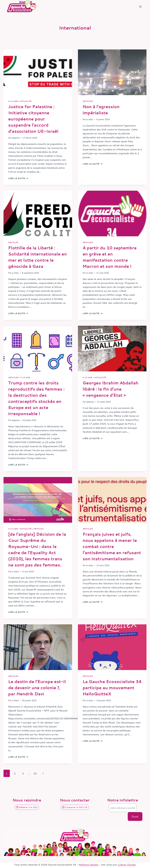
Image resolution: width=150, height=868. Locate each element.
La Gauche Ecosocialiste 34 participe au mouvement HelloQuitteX (112, 688)
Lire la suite (18, 178)
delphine (16, 138)
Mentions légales (89, 864)
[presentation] (38, 72)
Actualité (26, 101)
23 (35, 773)
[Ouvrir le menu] (140, 7)
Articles (88, 101)
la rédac (90, 119)
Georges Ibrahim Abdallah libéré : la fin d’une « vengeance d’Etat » (111, 389)
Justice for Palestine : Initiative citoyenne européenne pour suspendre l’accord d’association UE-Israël (33, 119)
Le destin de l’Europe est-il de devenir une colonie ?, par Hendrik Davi (37, 688)
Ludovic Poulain (127, 864)
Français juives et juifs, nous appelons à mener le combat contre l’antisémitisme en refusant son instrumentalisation (112, 546)
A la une (13, 101)
